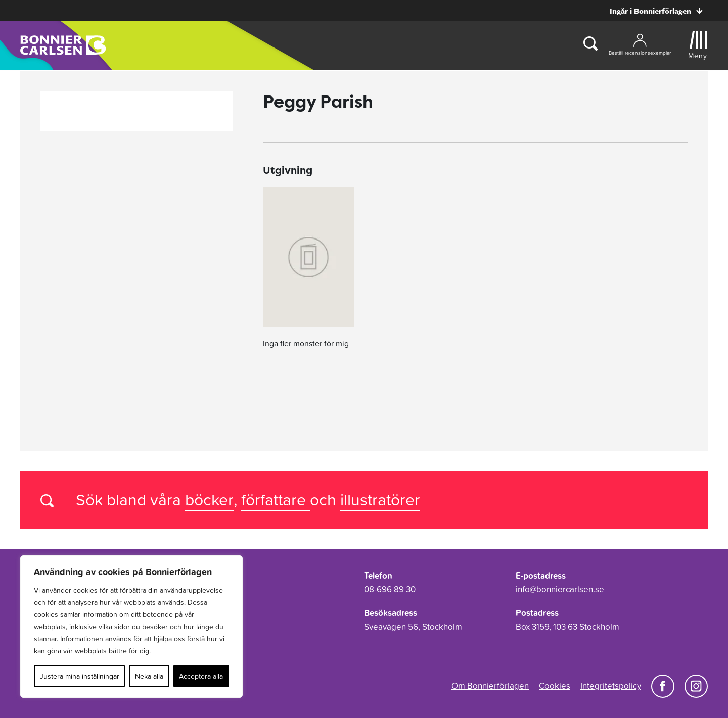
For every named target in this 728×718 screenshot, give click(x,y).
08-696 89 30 (390, 589)
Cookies (555, 686)
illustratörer (380, 499)
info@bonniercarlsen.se (560, 589)
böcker (209, 499)
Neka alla (149, 676)
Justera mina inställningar (80, 676)
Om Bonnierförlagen (490, 686)
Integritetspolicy (611, 686)
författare (276, 499)
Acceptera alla (201, 676)
